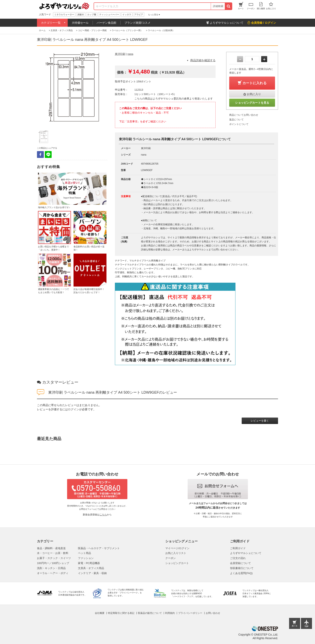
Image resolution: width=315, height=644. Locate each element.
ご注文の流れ (238, 558)
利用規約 (170, 613)
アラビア (139, 14)
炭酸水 (81, 14)
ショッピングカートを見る (252, 103)
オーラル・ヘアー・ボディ (53, 573)
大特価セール (80, 23)
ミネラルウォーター (64, 14)
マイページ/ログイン (177, 548)
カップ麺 (92, 14)
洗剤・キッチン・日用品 (51, 568)
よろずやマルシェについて (246, 553)
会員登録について (240, 563)
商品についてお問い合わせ (244, 115)
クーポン (171, 558)
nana (130, 54)
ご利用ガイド (238, 548)
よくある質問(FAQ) (241, 573)
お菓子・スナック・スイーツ (54, 558)
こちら (103, 515)
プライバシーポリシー (190, 613)
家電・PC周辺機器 (89, 563)
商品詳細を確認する (203, 60)
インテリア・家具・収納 (92, 573)
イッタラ (127, 14)
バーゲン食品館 (106, 23)
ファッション (86, 558)
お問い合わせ (213, 613)
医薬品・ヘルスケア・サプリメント (99, 548)
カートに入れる (255, 83)
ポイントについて (239, 124)
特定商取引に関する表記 (121, 613)
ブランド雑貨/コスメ (137, 23)
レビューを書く (260, 421)
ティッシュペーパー (109, 14)
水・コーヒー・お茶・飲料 (53, 553)
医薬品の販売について (150, 613)
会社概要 (100, 613)
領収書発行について (242, 568)
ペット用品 (84, 553)
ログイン (74, 409)
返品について (236, 120)
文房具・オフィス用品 (91, 568)
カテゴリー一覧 (51, 23)
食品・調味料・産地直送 (51, 548)
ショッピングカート (177, 563)
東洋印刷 (120, 54)
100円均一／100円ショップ (53, 563)
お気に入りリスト (176, 553)
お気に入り (254, 94)
